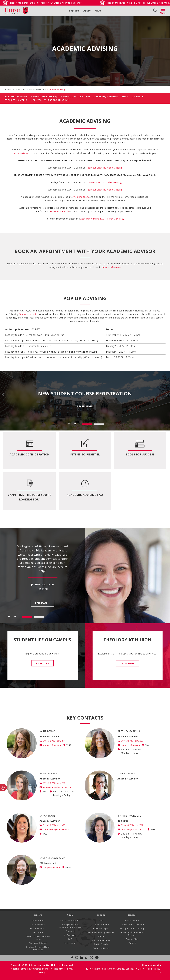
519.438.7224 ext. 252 (132, 741)
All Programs (70, 935)
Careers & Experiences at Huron (38, 938)
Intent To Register (133, 97)
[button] (105, 168)
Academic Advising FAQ (43, 97)
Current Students (101, 924)
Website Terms (18, 969)
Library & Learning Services (101, 932)
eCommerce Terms (39, 969)
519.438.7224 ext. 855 (54, 825)
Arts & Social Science (70, 921)
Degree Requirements (106, 97)
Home (8, 89)
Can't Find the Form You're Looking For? (29, 497)
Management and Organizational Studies (70, 926)
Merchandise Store (101, 940)
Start (69, 424)
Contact (132, 915)
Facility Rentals (101, 944)
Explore (74, 11)
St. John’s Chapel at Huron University (38, 948)
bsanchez (130, 745)
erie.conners (57, 787)
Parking (132, 943)
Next (166, 395)
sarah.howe (57, 830)
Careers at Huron (101, 948)
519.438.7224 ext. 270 (54, 783)
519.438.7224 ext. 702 (132, 825)
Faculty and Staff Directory (132, 928)
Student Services (36, 89)
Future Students (38, 928)
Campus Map (132, 939)
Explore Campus (101, 928)
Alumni (101, 936)
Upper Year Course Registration (49, 100)
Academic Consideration (75, 97)
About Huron (38, 921)
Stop (75, 424)
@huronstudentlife (59, 211)
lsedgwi (51, 867)
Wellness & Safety (38, 943)
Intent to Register (85, 454)
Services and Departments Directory (132, 934)
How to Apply (70, 943)
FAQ (70, 939)
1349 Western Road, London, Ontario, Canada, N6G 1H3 (115, 969)
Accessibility (57, 969)
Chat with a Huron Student (132, 924)
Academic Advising (16, 97)
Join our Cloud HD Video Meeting (105, 182)
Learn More (85, 406)
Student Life (19, 89)
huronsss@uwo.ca (23, 153)
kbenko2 (52, 745)
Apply (87, 11)
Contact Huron (132, 921)
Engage (101, 915)
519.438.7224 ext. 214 (54, 741)
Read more (41, 603)
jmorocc (133, 830)
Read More (43, 663)
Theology (70, 931)
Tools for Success (16, 100)
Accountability (38, 924)
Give (98, 11)
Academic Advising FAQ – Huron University (102, 219)
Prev (4, 395)
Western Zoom (81, 197)
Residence (38, 932)
